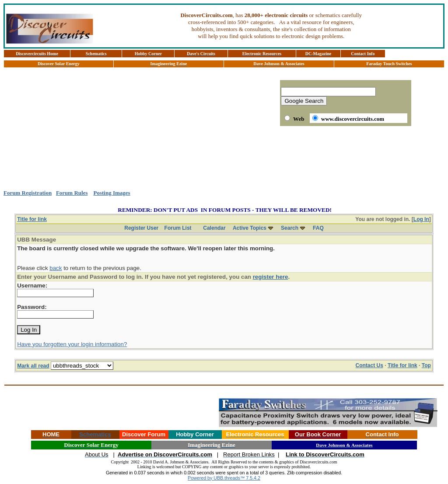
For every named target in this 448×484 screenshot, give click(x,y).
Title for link (32, 219)
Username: (32, 286)
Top (426, 365)
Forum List (178, 228)
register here (271, 277)
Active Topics (250, 228)
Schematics (95, 434)
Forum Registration (28, 193)
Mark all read (33, 366)
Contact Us (369, 365)
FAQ (318, 228)
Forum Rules (72, 193)
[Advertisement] (224, 158)
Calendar (214, 228)
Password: (32, 307)
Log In (421, 219)
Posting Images (112, 193)
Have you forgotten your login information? (72, 344)
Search (290, 228)
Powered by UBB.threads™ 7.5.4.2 (224, 478)
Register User (141, 228)
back (56, 268)
